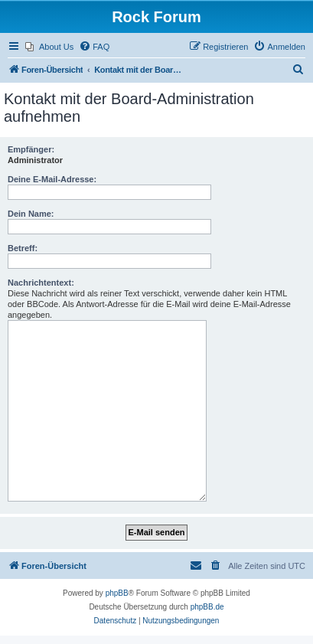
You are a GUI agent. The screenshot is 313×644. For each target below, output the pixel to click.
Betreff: (23, 248)
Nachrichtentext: (41, 283)
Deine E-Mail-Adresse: (52, 179)
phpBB (117, 593)
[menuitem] (49, 47)
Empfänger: (31, 149)
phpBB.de (207, 607)
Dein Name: (31, 214)
